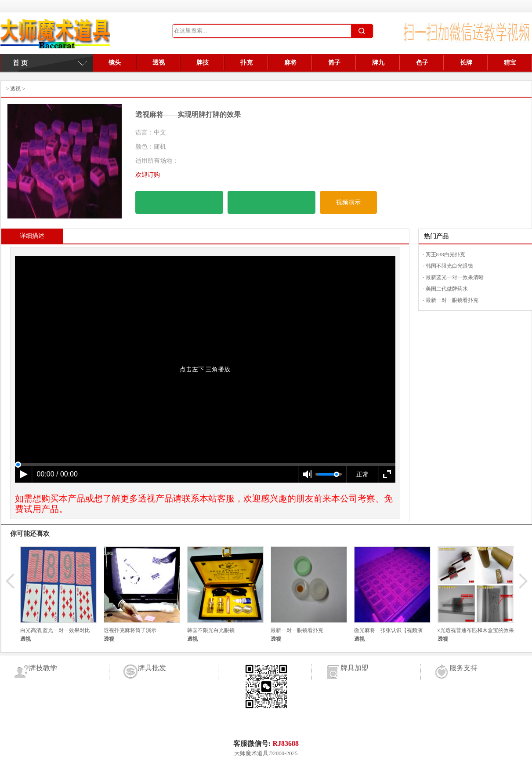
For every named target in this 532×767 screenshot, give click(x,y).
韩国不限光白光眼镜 (449, 266)
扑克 (246, 63)
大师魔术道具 (251, 753)
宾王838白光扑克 (445, 254)
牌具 (55, 36)
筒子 (334, 63)
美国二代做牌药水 (447, 289)
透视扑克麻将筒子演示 (130, 630)
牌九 (378, 63)
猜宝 (510, 63)
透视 (159, 63)
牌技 (203, 63)
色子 (422, 63)
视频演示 (348, 202)
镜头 (115, 63)
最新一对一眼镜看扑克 (452, 300)
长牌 (466, 63)
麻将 (290, 63)
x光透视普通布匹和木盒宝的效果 (476, 630)
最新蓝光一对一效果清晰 (455, 277)
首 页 (16, 63)
